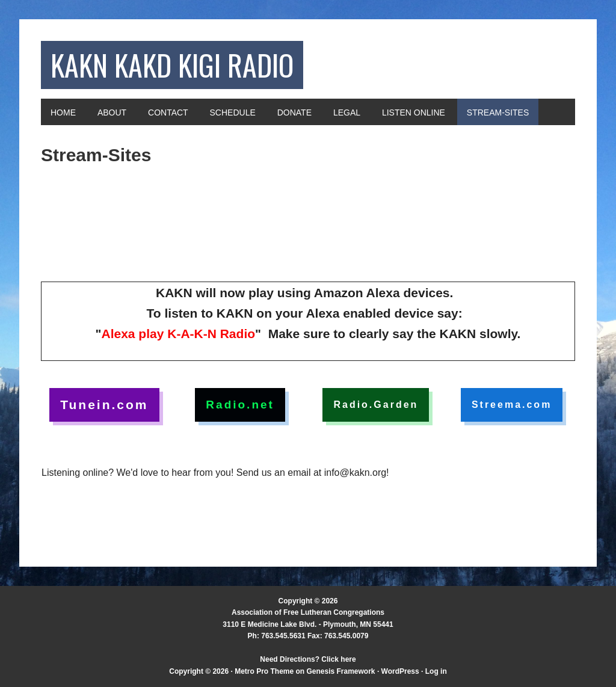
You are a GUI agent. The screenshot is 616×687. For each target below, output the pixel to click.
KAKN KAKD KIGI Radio (172, 65)
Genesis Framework (340, 671)
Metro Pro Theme (264, 671)
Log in (436, 671)
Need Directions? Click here (308, 659)
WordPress (400, 671)
